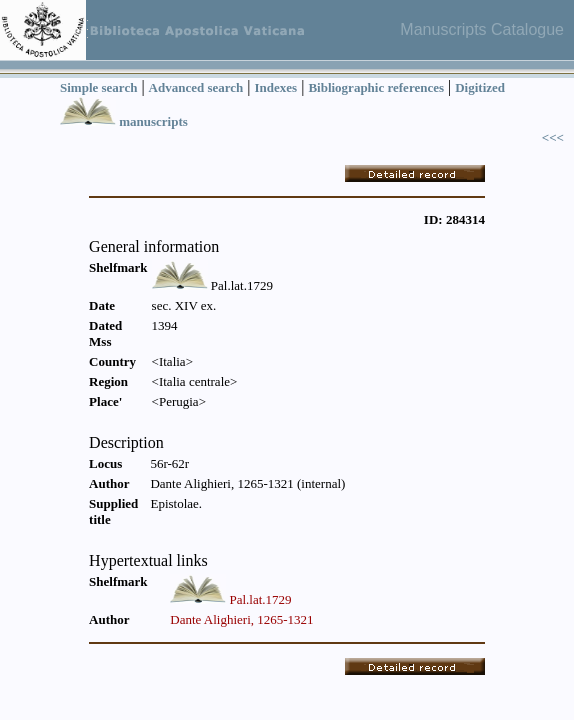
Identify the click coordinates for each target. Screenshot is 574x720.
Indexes (276, 87)
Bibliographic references (376, 87)
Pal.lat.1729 (260, 599)
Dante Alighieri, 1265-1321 (241, 619)
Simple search (98, 87)
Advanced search (196, 87)
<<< (553, 137)
